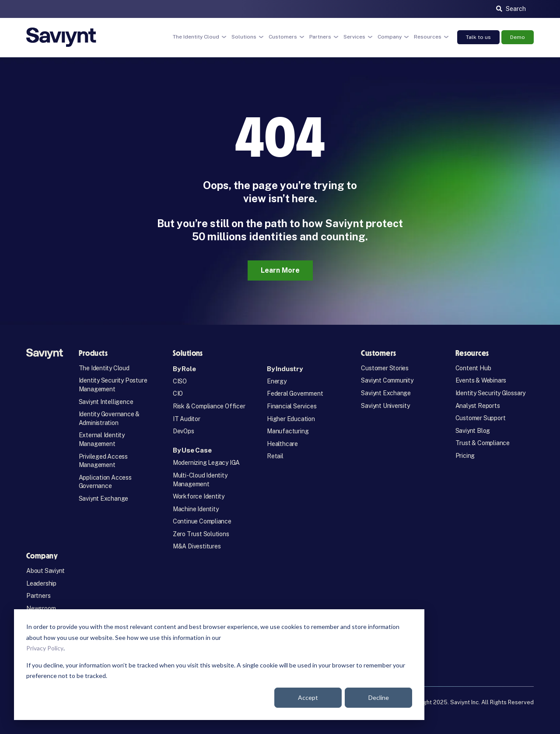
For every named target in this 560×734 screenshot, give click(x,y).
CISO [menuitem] (180, 381)
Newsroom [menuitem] (41, 608)
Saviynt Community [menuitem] (387, 380)
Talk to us (478, 37)
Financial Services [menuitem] (292, 406)
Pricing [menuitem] (465, 456)
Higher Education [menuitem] (291, 419)
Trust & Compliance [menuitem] (483, 443)
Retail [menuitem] (275, 456)
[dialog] (219, 665)
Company (390, 37)
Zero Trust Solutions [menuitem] (201, 534)
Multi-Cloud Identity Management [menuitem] (200, 480)
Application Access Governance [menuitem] (105, 482)
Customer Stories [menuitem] (385, 368)
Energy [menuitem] (277, 381)
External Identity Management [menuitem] (102, 439)
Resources (428, 37)
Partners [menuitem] (38, 596)
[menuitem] (212, 369)
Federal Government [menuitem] (295, 393)
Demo (518, 37)
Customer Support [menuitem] (481, 418)
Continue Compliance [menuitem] (202, 521)
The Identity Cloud (196, 37)
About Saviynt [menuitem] (45, 571)
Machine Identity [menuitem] (196, 509)
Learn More (280, 270)
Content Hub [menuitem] (473, 368)
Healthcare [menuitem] (282, 444)
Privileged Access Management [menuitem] (103, 461)
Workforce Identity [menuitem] (199, 496)
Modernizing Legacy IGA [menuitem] (206, 463)
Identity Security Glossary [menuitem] (491, 393)
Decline (379, 697)
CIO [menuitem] (178, 393)
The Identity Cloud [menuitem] (104, 368)
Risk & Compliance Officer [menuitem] (209, 406)
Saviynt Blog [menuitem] (473, 431)
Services (354, 37)
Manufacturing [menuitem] (288, 431)
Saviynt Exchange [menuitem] (104, 499)
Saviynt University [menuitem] (385, 406)
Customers (283, 37)
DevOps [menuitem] (184, 431)
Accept (308, 697)
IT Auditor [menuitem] (187, 419)
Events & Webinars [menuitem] (481, 380)
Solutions (244, 37)
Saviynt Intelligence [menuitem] (106, 402)
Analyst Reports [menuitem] (478, 406)
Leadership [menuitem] (41, 583)
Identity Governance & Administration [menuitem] (109, 418)
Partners (320, 37)
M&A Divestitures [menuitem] (197, 546)
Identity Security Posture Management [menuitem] (113, 385)
